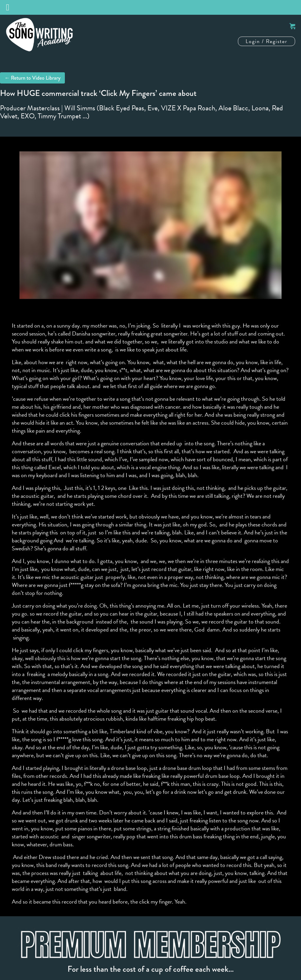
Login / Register (267, 41)
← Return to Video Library (32, 78)
